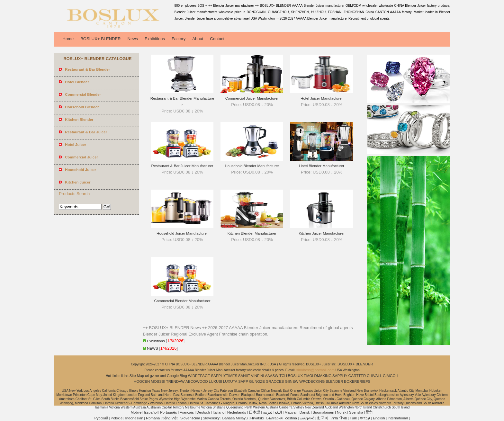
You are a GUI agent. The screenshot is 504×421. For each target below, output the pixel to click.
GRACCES (275, 381)
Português (168, 412)
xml (163, 376)
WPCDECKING (312, 381)
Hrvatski (257, 418)
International (398, 418)
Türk (353, 418)
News (133, 39)
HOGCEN (142, 381)
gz (152, 376)
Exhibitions (155, 39)
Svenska (356, 412)
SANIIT (244, 376)
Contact (217, 39)
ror (157, 376)
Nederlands (237, 412)
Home (68, 39)
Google (173, 376)
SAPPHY (340, 376)
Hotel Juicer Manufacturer (322, 98)
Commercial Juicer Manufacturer (252, 98)
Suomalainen (323, 412)
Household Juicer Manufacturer (182, 233)
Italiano (218, 412)
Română (153, 418)
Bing (183, 376)
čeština (291, 418)
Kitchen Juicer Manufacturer (322, 233)
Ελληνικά (307, 418)
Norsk (342, 412)
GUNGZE (257, 381)
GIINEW (292, 381)
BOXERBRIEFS (357, 381)
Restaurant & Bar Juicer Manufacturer (182, 166)
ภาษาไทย (339, 418)
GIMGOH (391, 376)
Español (151, 412)
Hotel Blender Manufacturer (322, 166)
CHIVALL (374, 376)
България (275, 418)
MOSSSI (158, 381)
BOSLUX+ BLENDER (100, 39)
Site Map (137, 376)
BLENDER (334, 381)
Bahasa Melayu (235, 418)
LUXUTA (230, 381)
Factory (179, 39)
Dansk (305, 412)
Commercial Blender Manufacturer (182, 301)
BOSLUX (296, 376)
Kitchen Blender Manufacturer (252, 233)
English (379, 418)
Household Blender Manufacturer (252, 166)
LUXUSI (216, 381)
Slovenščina (190, 418)
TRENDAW (175, 381)
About (198, 39)
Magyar (291, 412)
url (147, 376)
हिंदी (369, 412)
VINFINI (258, 376)
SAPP (243, 381)
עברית (365, 418)
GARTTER (357, 376)
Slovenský (211, 418)
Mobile (136, 412)
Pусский (101, 418)
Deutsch (203, 412)
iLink (125, 376)
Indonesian (134, 418)
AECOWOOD (197, 381)
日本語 (255, 412)
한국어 (323, 418)
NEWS (153, 348)
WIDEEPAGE (199, 376)
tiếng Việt (170, 418)
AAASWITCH (276, 376)
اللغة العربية (272, 412)
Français (187, 412)
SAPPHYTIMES (224, 376)
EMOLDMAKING (318, 376)
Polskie (117, 418)
